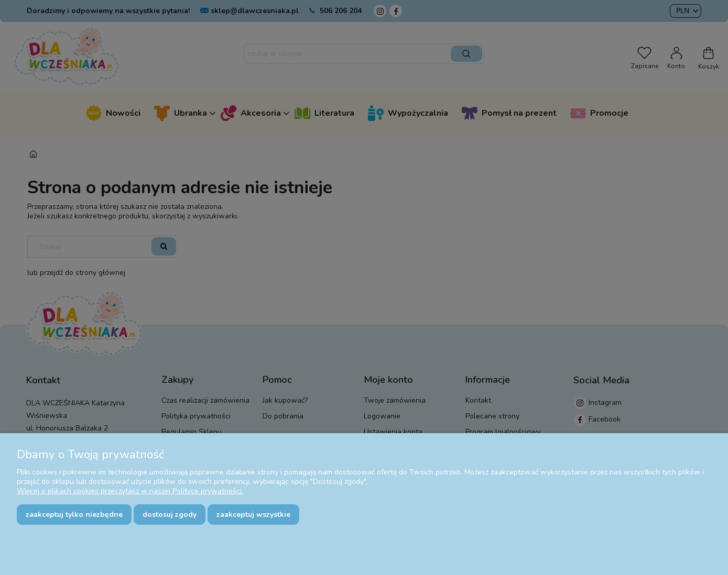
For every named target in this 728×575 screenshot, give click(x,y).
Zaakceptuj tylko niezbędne (74, 515)
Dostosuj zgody (170, 515)
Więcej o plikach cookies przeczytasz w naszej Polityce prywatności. (130, 491)
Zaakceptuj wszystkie (253, 515)
